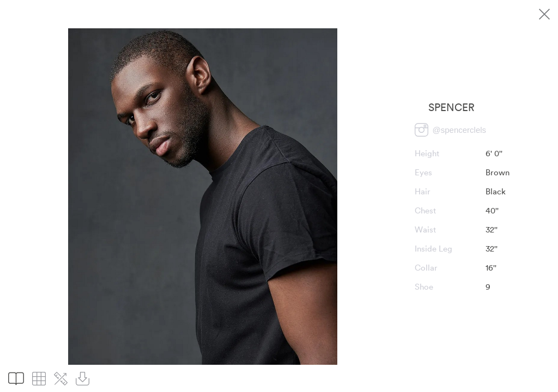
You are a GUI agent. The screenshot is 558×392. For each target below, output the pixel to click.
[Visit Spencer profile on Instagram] (451, 130)
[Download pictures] (83, 379)
